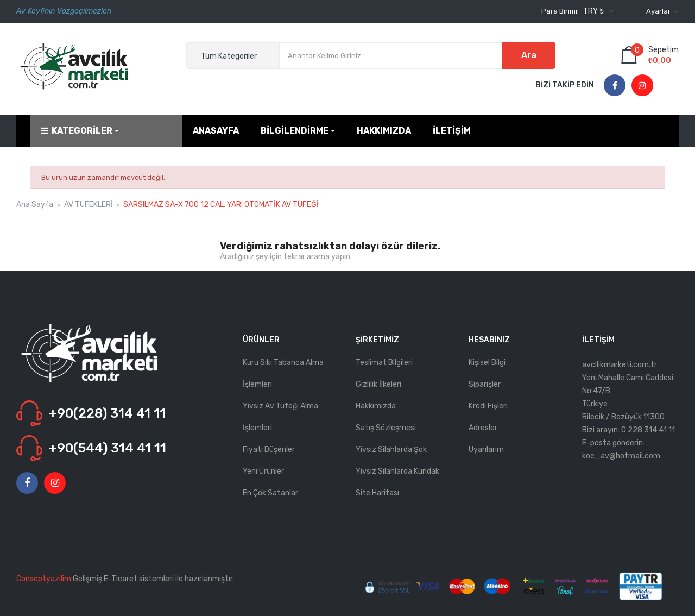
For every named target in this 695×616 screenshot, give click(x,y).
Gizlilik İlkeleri (378, 384)
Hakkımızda (376, 406)
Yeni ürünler (263, 471)
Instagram (642, 86)
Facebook (615, 86)
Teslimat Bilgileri (384, 363)
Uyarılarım (486, 450)
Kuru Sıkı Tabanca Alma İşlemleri (283, 373)
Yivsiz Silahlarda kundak (397, 471)
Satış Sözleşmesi (386, 428)
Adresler (483, 428)
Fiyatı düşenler (269, 450)
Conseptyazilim (44, 579)
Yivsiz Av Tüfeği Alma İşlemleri (280, 417)
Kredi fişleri (488, 406)
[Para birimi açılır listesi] (597, 11)
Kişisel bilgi (487, 363)
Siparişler (485, 384)
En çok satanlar (270, 493)
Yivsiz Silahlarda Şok (391, 450)
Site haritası (377, 493)
